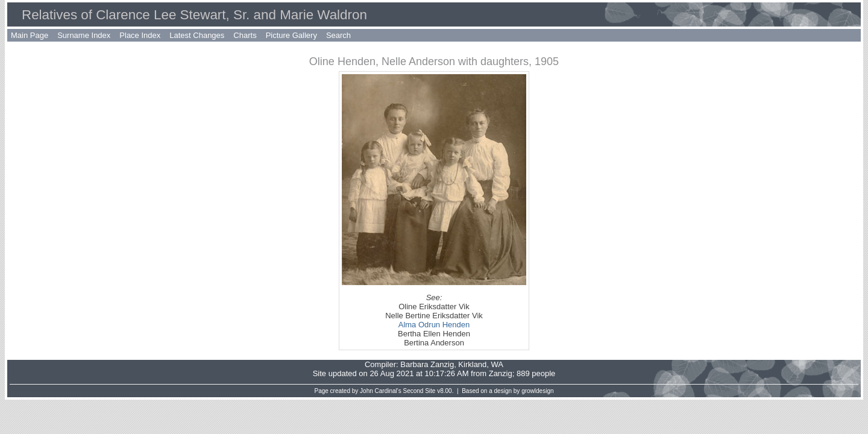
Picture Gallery (291, 35)
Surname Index (84, 35)
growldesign (537, 391)
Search (338, 35)
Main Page (30, 35)
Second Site (420, 391)
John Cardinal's (381, 391)
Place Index (140, 35)
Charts (245, 35)
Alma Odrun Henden (434, 325)
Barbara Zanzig (427, 364)
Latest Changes (197, 35)
